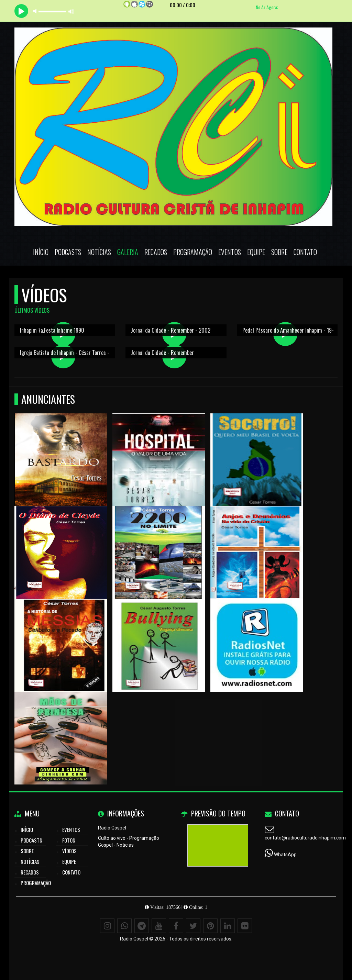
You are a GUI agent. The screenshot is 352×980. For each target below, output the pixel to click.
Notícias (99, 252)
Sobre (279, 252)
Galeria (128, 252)
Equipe (256, 252)
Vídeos (69, 851)
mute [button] (36, 11)
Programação (193, 252)
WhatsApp (285, 855)
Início (41, 252)
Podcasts (68, 252)
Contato (305, 252)
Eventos (230, 252)
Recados (156, 252)
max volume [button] (71, 11)
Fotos (69, 840)
